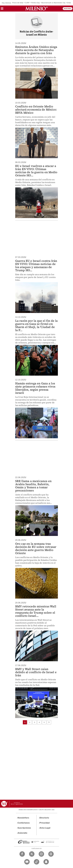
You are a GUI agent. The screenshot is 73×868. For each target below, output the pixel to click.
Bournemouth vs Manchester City (53, 3)
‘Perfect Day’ (36, 3)
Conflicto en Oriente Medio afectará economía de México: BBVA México (36, 110)
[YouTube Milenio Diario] (27, 862)
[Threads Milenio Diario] (51, 854)
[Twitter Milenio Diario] (32, 854)
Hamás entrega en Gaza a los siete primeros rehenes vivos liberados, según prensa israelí (35, 388)
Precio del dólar (18, 3)
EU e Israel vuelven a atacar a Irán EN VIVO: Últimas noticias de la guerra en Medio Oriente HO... (36, 171)
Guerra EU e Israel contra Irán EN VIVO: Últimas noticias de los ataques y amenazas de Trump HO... (36, 265)
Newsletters (23, 818)
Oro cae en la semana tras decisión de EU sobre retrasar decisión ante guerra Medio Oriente (36, 548)
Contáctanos (24, 823)
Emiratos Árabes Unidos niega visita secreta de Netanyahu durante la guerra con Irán (36, 50)
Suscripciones (24, 828)
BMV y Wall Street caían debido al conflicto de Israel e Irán (36, 672)
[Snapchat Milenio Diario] (46, 862)
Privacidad (45, 823)
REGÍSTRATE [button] (68, 9)
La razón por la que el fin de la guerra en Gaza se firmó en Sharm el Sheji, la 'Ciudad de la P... (36, 325)
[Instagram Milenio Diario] (41, 854)
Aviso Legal (45, 828)
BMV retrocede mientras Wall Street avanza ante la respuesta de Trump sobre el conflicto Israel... (36, 611)
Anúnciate (22, 833)
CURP (27, 3)
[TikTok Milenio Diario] (37, 862)
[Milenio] (36, 9)
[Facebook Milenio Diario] (22, 854)
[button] (2, 9)
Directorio (44, 818)
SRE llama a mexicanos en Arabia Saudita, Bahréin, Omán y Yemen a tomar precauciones (33, 486)
